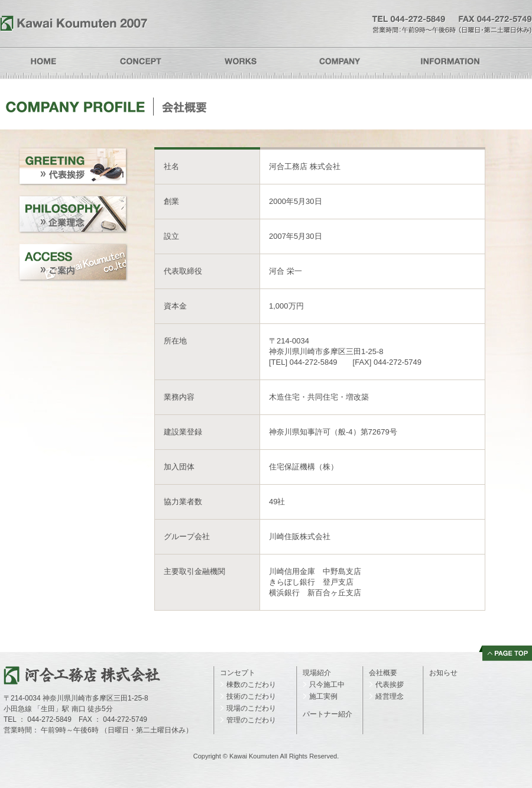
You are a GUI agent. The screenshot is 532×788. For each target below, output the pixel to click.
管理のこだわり (251, 720)
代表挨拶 (390, 685)
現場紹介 (317, 673)
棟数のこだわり (251, 685)
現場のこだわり (251, 708)
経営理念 (390, 696)
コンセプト (238, 673)
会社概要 (383, 673)
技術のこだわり (251, 696)
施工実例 (323, 696)
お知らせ (443, 673)
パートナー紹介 (327, 714)
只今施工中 (327, 685)
